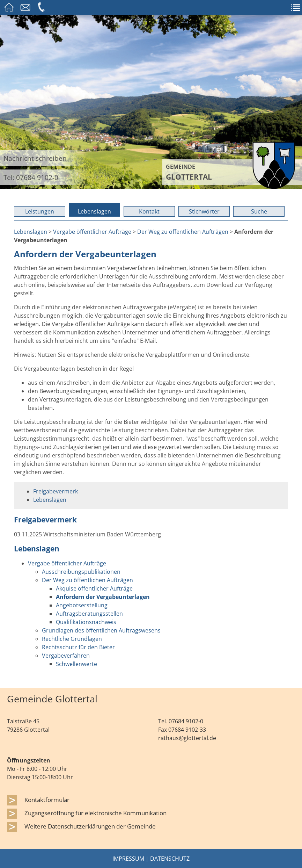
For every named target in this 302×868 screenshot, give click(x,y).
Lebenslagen (94, 211)
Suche (259, 211)
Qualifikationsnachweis (86, 622)
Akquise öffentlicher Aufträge (94, 588)
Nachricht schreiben (35, 158)
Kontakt (149, 211)
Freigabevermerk (56, 491)
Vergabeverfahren (66, 656)
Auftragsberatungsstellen (89, 614)
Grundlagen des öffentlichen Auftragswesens (101, 630)
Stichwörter (204, 211)
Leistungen (40, 211)
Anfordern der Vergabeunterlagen (103, 597)
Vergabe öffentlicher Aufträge (92, 232)
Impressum (128, 859)
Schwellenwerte (76, 664)
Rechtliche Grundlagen (72, 639)
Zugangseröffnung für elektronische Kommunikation (95, 813)
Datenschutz (170, 859)
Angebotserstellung (82, 605)
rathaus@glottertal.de (187, 738)
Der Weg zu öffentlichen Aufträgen (183, 232)
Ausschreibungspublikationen (81, 572)
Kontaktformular (47, 800)
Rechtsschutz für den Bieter (78, 647)
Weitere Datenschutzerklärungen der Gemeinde (90, 826)
